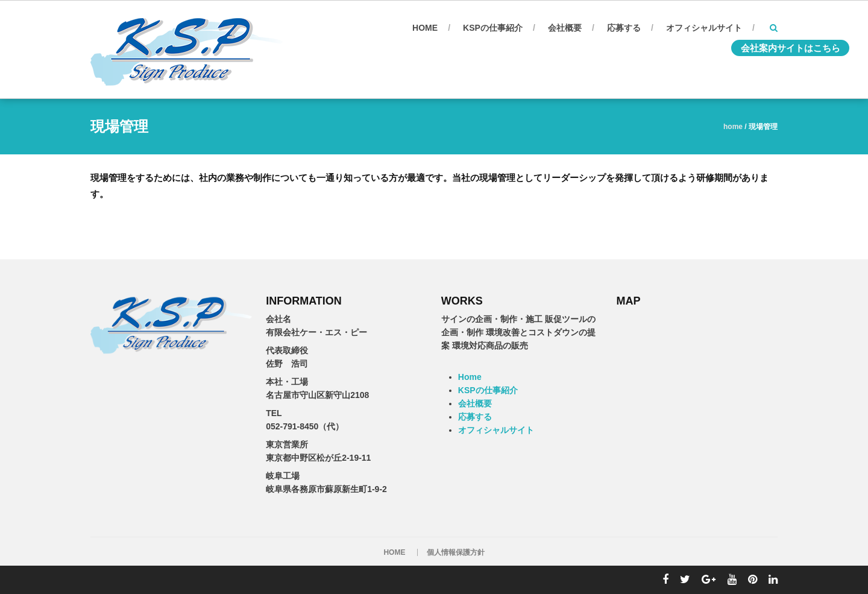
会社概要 (565, 28)
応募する (624, 28)
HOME (394, 552)
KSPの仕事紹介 (493, 28)
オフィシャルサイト (704, 28)
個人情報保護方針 (456, 552)
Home (425, 28)
